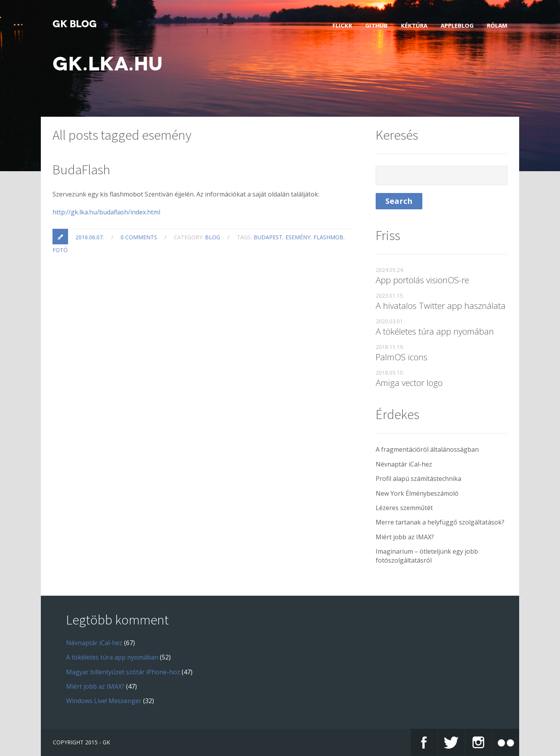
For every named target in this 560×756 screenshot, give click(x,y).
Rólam (497, 25)
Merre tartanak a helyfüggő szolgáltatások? (440, 522)
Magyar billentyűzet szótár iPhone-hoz (123, 672)
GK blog (75, 24)
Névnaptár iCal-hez (404, 464)
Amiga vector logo (409, 382)
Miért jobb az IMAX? (405, 537)
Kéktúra (414, 25)
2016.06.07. (90, 237)
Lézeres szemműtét (404, 508)
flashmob (328, 237)
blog (213, 237)
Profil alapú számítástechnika (418, 479)
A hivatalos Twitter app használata (441, 305)
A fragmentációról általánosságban (427, 449)
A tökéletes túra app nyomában (435, 331)
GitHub (376, 25)
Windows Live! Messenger (104, 701)
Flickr (342, 25)
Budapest (268, 237)
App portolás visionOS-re (422, 280)
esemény (298, 237)
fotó (60, 250)
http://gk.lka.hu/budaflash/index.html (106, 212)
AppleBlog (457, 25)
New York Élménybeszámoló (417, 493)
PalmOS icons (402, 357)
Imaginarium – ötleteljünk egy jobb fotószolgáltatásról (427, 556)
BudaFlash (81, 170)
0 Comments (139, 237)
